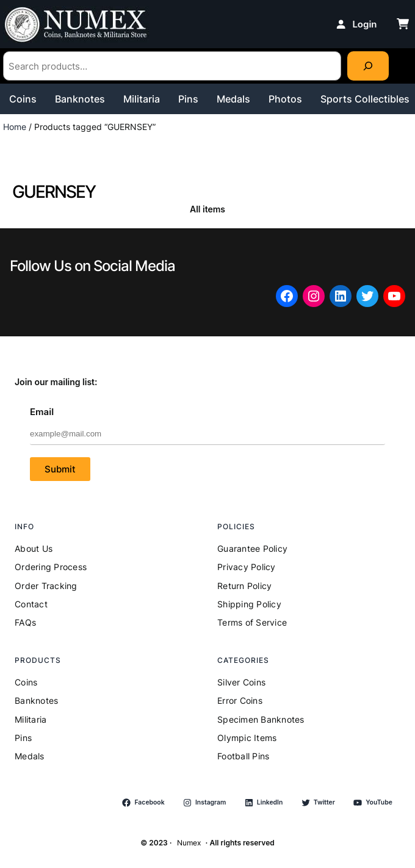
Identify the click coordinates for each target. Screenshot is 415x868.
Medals (233, 99)
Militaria (142, 99)
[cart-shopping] (403, 24)
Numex (189, 843)
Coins (23, 99)
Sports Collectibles (365, 99)
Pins (188, 99)
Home (15, 127)
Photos (285, 99)
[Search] (368, 66)
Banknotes (80, 99)
